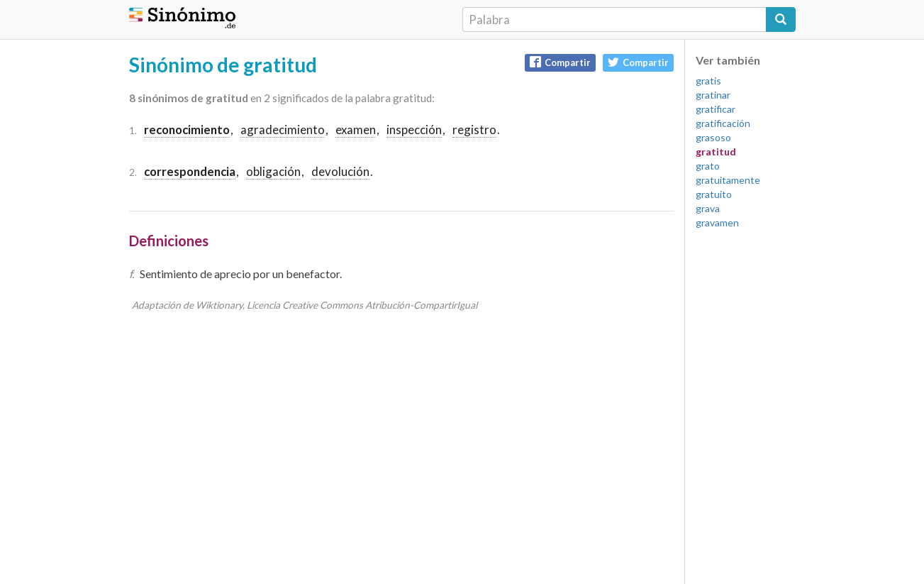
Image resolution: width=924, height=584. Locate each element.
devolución (340, 171)
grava (708, 208)
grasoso (713, 137)
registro (474, 130)
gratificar (716, 109)
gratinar (713, 95)
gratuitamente (728, 180)
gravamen (717, 222)
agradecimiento (283, 130)
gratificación (723, 123)
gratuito (714, 194)
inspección (414, 130)
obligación (273, 171)
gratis (708, 81)
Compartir (560, 62)
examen (356, 130)
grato (708, 166)
